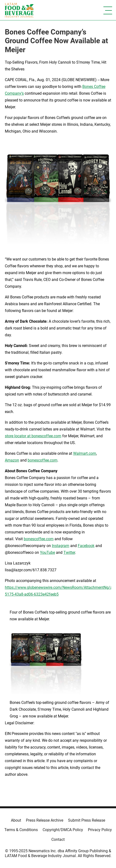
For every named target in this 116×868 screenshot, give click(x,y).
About (16, 820)
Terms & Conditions (21, 830)
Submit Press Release (87, 820)
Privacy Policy (100, 830)
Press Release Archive (45, 820)
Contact (58, 839)
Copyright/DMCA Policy (63, 830)
